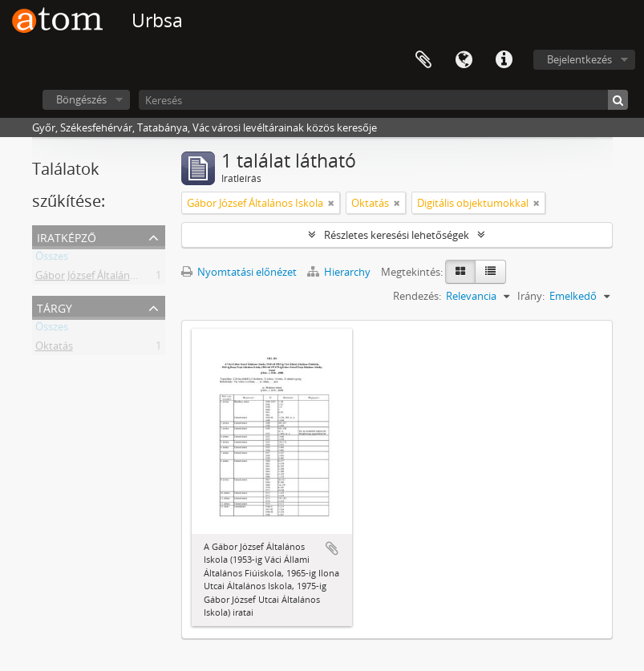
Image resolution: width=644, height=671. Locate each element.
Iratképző (67, 236)
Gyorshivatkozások (504, 60)
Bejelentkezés (579, 59)
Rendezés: (417, 296)
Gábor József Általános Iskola (103, 278)
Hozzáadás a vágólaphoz (332, 548)
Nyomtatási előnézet (239, 272)
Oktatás (54, 349)
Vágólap (423, 60)
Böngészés (81, 99)
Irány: (531, 296)
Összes (52, 259)
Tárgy (55, 307)
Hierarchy (340, 272)
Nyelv (464, 60)
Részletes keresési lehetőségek (397, 235)
